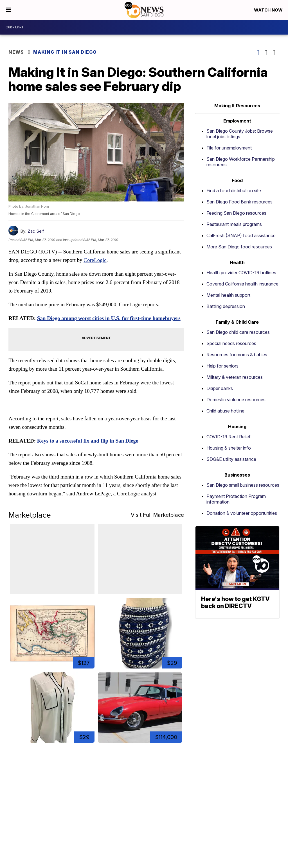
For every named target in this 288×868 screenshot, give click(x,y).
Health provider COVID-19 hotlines (241, 273)
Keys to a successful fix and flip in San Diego (88, 441)
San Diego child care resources (238, 332)
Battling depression (226, 306)
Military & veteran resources (235, 377)
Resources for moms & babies (237, 355)
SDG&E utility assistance (231, 459)
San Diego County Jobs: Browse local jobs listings (240, 134)
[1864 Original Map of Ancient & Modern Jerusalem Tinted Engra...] (52, 633)
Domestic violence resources (236, 400)
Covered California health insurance (242, 284)
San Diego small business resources (243, 485)
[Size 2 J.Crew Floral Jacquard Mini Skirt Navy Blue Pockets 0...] (140, 633)
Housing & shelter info (229, 448)
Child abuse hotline (225, 411)
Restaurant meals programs (234, 224)
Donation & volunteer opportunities (242, 513)
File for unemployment (229, 148)
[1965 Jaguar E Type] (140, 708)
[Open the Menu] (9, 10)
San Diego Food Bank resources (239, 202)
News (16, 52)
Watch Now (269, 10)
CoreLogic (95, 260)
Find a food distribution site (234, 191)
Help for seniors (222, 366)
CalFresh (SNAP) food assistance (241, 235)
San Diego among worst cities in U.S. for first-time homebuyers (109, 318)
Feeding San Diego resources (236, 213)
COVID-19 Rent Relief (229, 437)
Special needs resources (231, 343)
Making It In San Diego (65, 52)
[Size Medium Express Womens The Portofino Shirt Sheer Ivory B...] (52, 708)
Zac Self (36, 231)
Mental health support (228, 295)
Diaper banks (220, 388)
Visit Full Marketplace (157, 515)
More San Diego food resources (239, 247)
